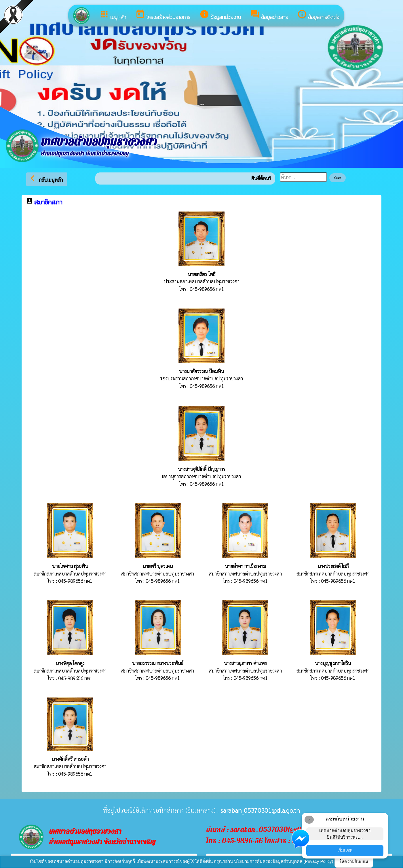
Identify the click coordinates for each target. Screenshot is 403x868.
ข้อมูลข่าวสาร (269, 15)
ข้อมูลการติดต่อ (318, 15)
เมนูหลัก (113, 15)
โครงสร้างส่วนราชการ (163, 15)
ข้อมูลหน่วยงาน (220, 15)
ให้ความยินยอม (354, 862)
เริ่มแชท (345, 850)
